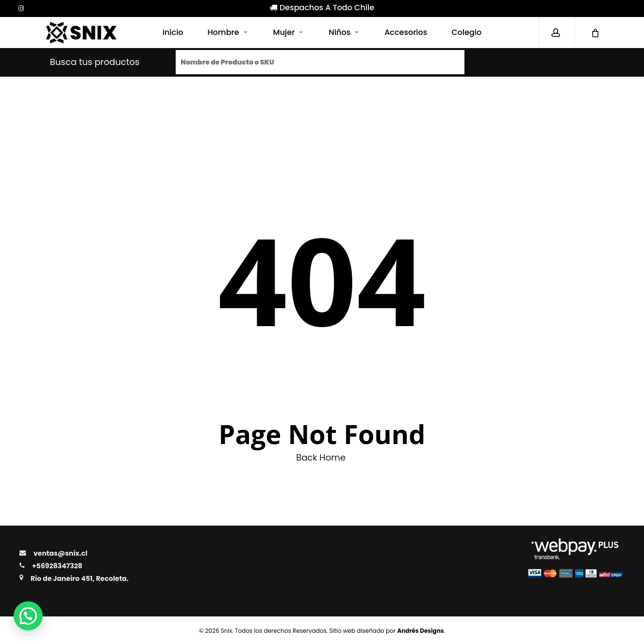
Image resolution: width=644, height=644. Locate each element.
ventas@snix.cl (60, 553)
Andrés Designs (420, 631)
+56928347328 (57, 566)
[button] (28, 616)
